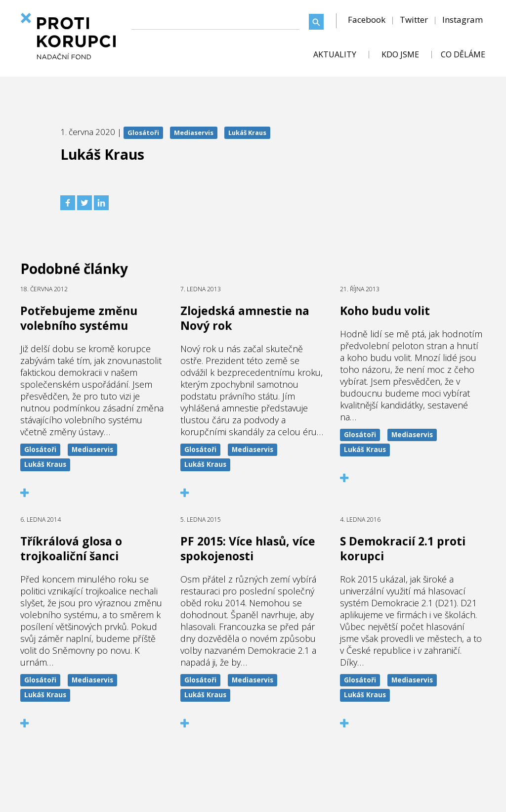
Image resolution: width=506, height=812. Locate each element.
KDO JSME (400, 54)
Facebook (367, 20)
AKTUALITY (335, 54)
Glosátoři (143, 133)
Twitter (414, 20)
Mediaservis (194, 133)
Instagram (463, 20)
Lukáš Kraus (247, 133)
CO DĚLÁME (463, 54)
